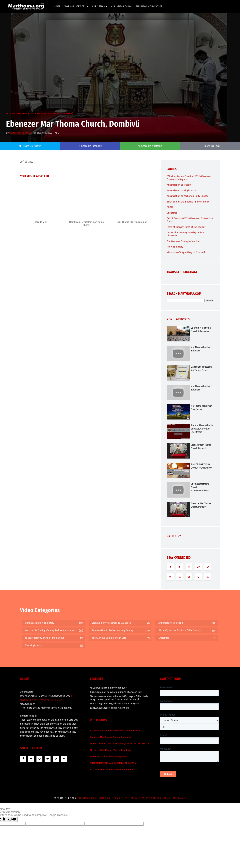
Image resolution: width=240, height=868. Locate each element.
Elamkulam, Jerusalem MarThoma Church (201, 369)
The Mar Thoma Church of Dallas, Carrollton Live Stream (202, 429)
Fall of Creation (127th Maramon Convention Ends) (40, 114)
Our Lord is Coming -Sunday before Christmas (49, 630)
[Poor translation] (12, 819)
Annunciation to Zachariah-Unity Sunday (187, 196)
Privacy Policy (140, 798)
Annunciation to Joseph (179, 185)
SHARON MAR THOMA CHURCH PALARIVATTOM (202, 466)
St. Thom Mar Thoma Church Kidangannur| (201, 330)
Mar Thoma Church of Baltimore (201, 349)
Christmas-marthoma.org (94, 798)
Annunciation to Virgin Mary (181, 190)
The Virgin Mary (175, 247)
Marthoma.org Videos (21, 133)
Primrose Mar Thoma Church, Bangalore (111, 737)
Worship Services (77, 6)
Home (57, 6)
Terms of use (121, 798)
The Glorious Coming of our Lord (184, 241)
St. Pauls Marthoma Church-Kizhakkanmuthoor (200, 487)
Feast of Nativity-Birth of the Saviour (186, 227)
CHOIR (170, 207)
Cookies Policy (161, 798)
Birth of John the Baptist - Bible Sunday (188, 202)
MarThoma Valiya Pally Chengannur (201, 408)
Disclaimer (179, 798)
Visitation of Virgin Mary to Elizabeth (186, 252)
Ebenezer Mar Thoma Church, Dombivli (201, 447)
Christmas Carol (122, 6)
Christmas (100, 6)
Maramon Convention (150, 6)
